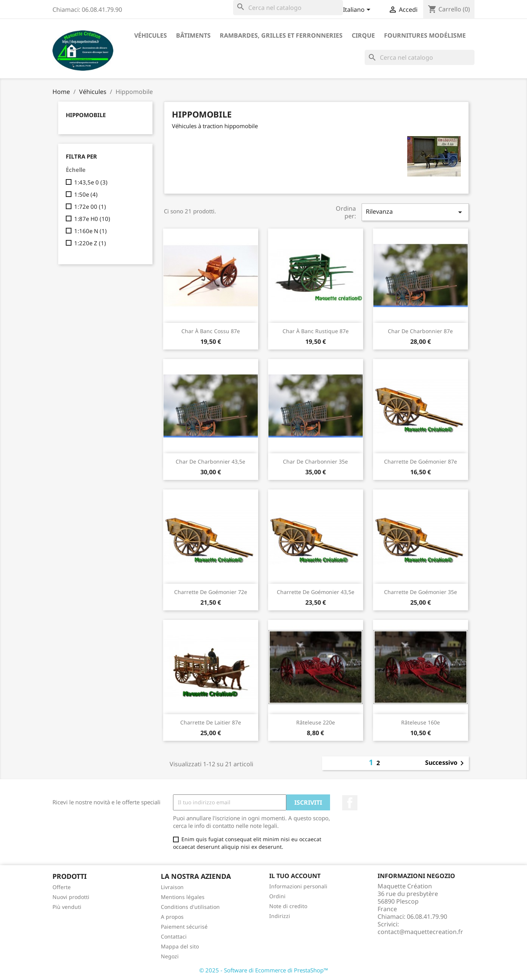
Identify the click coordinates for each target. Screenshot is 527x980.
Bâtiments (193, 35)
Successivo (446, 763)
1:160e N (90, 231)
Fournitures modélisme (425, 35)
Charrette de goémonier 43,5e (316, 592)
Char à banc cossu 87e (211, 331)
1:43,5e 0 (91, 182)
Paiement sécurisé (184, 927)
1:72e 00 (90, 206)
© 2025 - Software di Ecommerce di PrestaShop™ (264, 970)
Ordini (277, 896)
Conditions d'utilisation (190, 907)
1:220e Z (90, 243)
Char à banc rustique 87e (316, 331)
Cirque (363, 35)
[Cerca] (288, 8)
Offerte (62, 887)
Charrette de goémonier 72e (211, 592)
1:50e (86, 194)
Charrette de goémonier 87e (421, 461)
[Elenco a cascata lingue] (358, 10)
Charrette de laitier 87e (211, 722)
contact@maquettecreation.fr (420, 932)
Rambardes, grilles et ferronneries (281, 35)
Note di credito (288, 906)
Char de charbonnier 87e (420, 331)
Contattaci (174, 936)
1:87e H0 (92, 219)
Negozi (170, 956)
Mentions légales (183, 897)
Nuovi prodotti (71, 897)
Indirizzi (280, 916)
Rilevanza (415, 212)
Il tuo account (295, 876)
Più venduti (67, 907)
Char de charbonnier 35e (315, 461)
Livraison (172, 887)
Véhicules (151, 35)
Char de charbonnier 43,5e (210, 461)
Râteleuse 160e (421, 722)
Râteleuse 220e (316, 722)
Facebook (350, 803)
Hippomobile (86, 115)
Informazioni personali (298, 886)
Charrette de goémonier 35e (421, 592)
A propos (172, 917)
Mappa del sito (180, 946)
